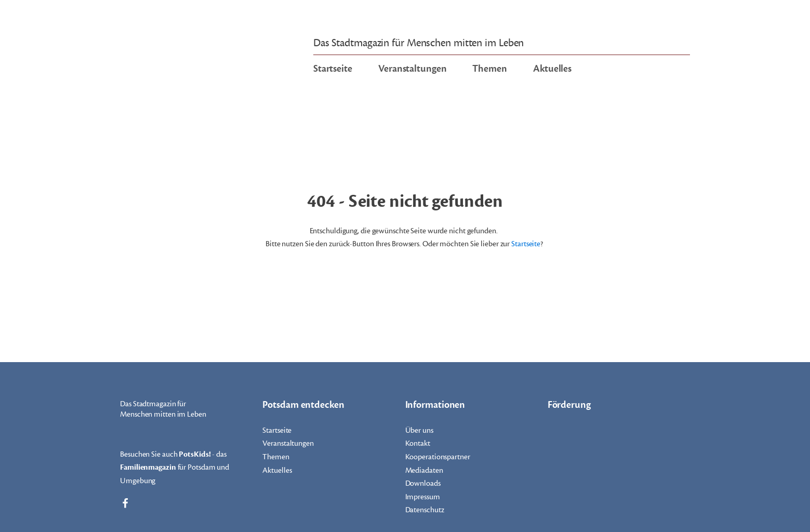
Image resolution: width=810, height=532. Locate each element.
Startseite (333, 69)
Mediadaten (424, 470)
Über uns (419, 430)
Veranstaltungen (413, 69)
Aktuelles (552, 69)
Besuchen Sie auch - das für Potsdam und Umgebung (175, 467)
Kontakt (418, 443)
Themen (489, 69)
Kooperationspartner (438, 457)
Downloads (423, 483)
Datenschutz (425, 510)
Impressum (423, 497)
